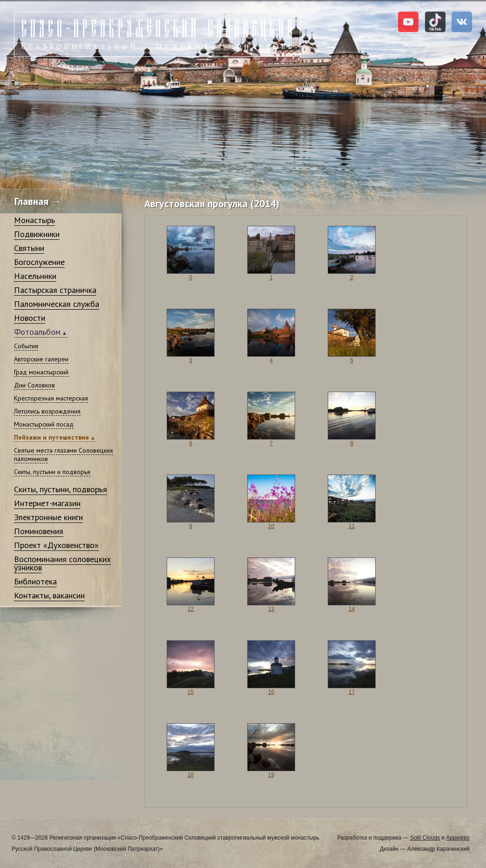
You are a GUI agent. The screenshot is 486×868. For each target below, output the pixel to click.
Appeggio (458, 838)
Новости (30, 318)
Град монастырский (41, 372)
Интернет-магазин (47, 503)
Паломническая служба (57, 304)
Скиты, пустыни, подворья (61, 489)
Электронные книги (48, 517)
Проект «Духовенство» (56, 545)
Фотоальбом (37, 332)
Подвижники (37, 234)
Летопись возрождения (47, 411)
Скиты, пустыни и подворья (52, 472)
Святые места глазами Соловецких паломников (64, 454)
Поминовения (39, 531)
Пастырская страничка (55, 290)
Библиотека (35, 581)
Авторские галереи (41, 359)
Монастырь (34, 220)
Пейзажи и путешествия (51, 437)
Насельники (35, 276)
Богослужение (39, 262)
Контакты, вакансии (49, 595)
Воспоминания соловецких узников (62, 563)
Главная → (38, 201)
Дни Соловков (34, 385)
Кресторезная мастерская (51, 398)
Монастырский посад (44, 424)
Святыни (29, 248)
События (26, 346)
